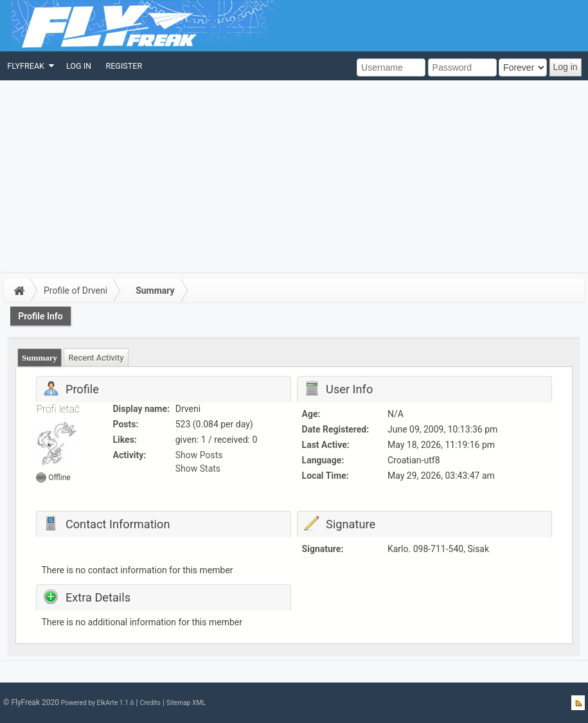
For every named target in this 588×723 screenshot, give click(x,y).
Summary (155, 290)
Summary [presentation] (40, 358)
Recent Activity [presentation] (96, 358)
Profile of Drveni (76, 290)
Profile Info (40, 316)
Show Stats (198, 469)
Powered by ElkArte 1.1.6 (98, 703)
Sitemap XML (186, 703)
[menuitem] (30, 66)
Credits (150, 703)
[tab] (40, 358)
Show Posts (199, 455)
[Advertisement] (294, 177)
